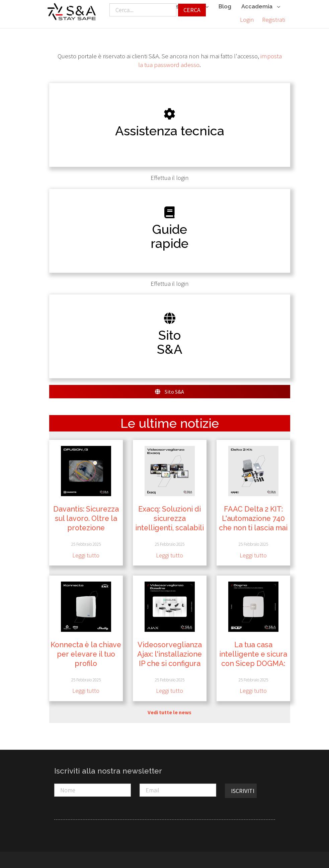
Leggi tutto (86, 555)
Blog (225, 6)
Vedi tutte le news (170, 712)
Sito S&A (170, 391)
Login (247, 20)
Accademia (261, 7)
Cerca (192, 10)
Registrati (274, 20)
